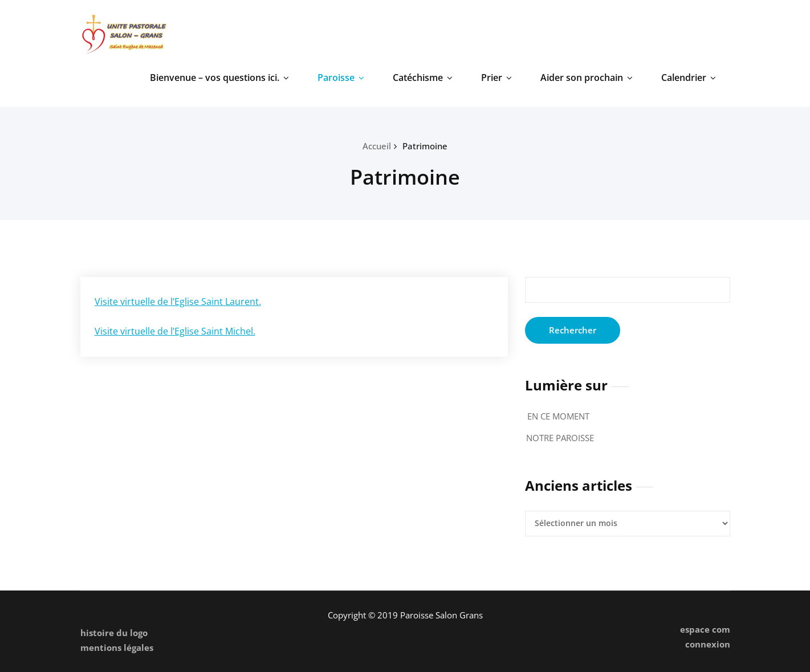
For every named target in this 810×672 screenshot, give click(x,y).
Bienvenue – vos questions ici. (219, 78)
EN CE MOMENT (558, 416)
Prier (496, 78)
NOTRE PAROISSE (560, 438)
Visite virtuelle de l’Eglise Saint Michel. (175, 331)
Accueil (377, 146)
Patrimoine (425, 146)
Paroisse (341, 78)
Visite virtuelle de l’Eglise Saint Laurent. (178, 302)
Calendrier (689, 78)
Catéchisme (423, 78)
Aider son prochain (587, 78)
